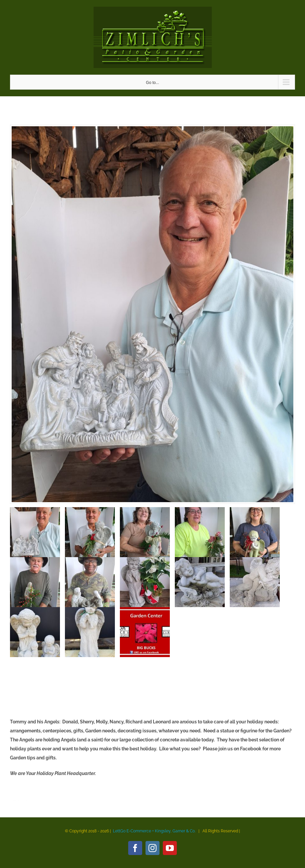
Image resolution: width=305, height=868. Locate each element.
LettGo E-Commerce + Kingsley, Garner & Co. (154, 831)
